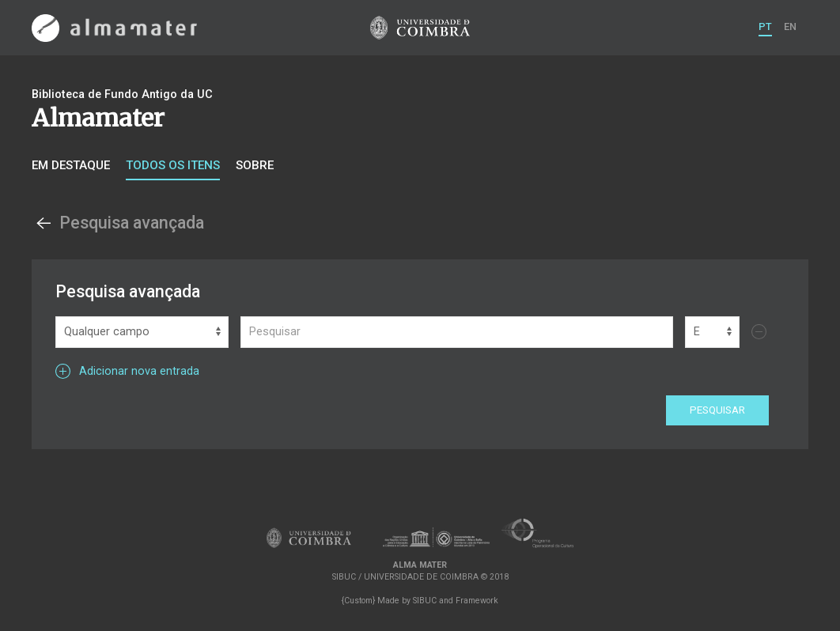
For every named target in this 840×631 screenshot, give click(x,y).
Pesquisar (717, 410)
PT (765, 26)
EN (790, 26)
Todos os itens (173, 165)
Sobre (255, 165)
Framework (477, 601)
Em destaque (71, 165)
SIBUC (425, 601)
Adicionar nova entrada (127, 371)
